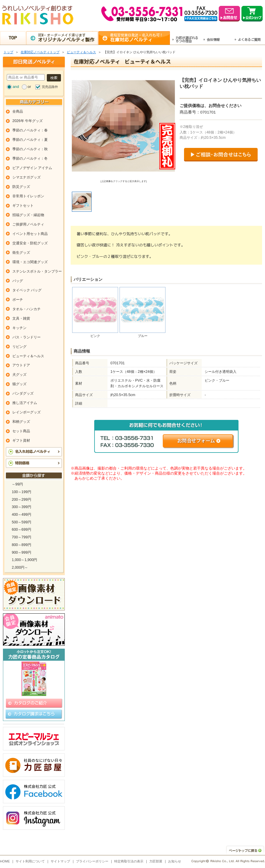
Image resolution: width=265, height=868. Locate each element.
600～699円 (21, 530)
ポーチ (18, 300)
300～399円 (21, 507)
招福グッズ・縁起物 (28, 215)
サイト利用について (30, 861)
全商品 (18, 111)
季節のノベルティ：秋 (30, 149)
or (29, 87)
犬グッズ (19, 375)
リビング (19, 347)
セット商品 (21, 431)
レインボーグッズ (26, 412)
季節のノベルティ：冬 (30, 158)
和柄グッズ (21, 422)
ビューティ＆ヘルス (81, 52)
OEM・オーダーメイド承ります (68, 38)
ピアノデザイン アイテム (32, 168)
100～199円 (21, 492)
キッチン (19, 328)
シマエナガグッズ (26, 177)
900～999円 (21, 552)
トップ (8, 52)
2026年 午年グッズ (28, 121)
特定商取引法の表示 (129, 861)
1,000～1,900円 (24, 560)
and (16, 87)
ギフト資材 (21, 440)
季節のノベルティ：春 (30, 130)
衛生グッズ (21, 253)
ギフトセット (23, 206)
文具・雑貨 (21, 318)
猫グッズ (19, 384)
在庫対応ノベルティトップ (40, 52)
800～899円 (21, 545)
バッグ (18, 281)
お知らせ (175, 861)
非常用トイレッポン (28, 196)
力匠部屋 (156, 861)
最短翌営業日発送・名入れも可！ (140, 38)
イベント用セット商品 (30, 234)
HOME (5, 861)
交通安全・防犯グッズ (30, 243)
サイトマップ (60, 861)
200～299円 (21, 500)
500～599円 (21, 522)
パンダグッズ (23, 393)
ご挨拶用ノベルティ (28, 224)
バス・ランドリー (26, 337)
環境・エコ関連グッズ (30, 262)
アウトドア (21, 365)
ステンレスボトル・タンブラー (37, 271)
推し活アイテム (25, 403)
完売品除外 (50, 87)
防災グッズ (21, 187)
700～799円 (21, 537)
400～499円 (21, 515)
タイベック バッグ (27, 290)
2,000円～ (20, 567)
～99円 (17, 484)
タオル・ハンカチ (26, 309)
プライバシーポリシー (92, 861)
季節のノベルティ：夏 (30, 140)
